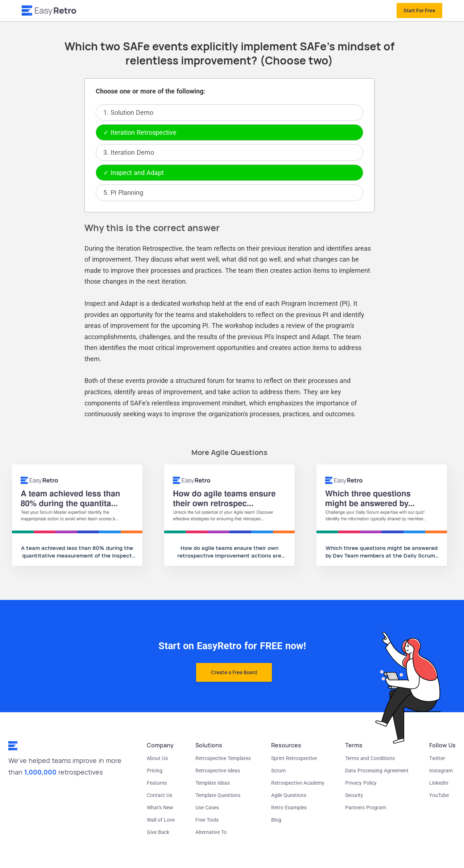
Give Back (158, 832)
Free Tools (207, 820)
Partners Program (366, 808)
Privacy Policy (361, 783)
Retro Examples (289, 808)
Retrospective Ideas (218, 771)
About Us (157, 758)
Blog (276, 820)
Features (157, 783)
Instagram (441, 771)
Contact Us (159, 795)
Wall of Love (161, 820)
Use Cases (207, 808)
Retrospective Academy (298, 783)
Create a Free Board (234, 672)
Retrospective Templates (223, 758)
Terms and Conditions (370, 758)
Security (354, 795)
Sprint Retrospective (294, 758)
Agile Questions (289, 795)
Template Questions (218, 795)
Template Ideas (213, 783)
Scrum (278, 771)
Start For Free (419, 11)
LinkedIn (439, 783)
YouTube (439, 795)
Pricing (155, 771)
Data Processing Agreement (377, 771)
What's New (160, 808)
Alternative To (211, 832)
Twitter (437, 758)
